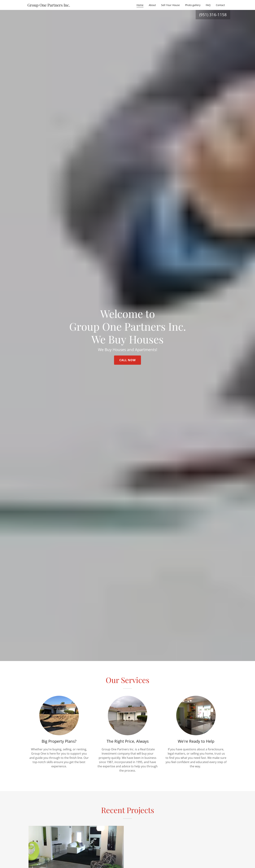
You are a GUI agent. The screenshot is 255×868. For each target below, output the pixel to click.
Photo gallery (193, 5)
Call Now (127, 360)
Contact (220, 5)
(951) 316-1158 (213, 15)
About (152, 5)
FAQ (208, 5)
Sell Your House (170, 5)
